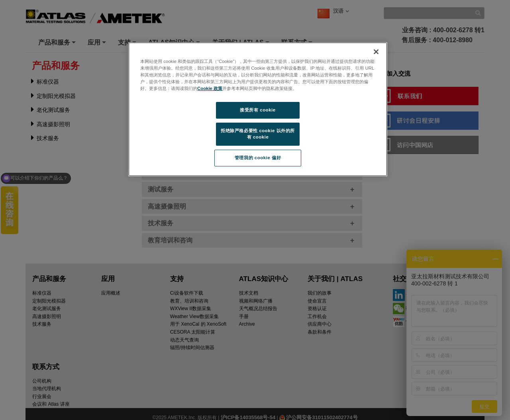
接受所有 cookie (258, 110)
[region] (258, 109)
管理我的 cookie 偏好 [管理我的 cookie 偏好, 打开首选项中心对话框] (258, 158)
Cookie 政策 (210, 88)
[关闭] (376, 52)
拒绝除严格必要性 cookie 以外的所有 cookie (258, 134)
